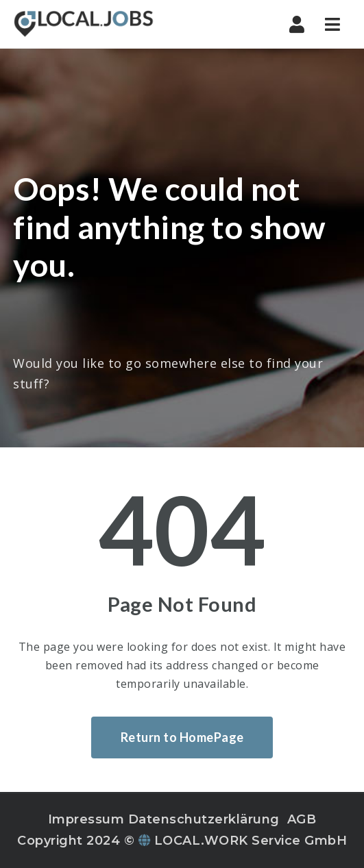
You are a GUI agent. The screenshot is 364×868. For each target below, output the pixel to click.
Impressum (86, 819)
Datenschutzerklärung (204, 819)
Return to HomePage (182, 737)
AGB (302, 819)
